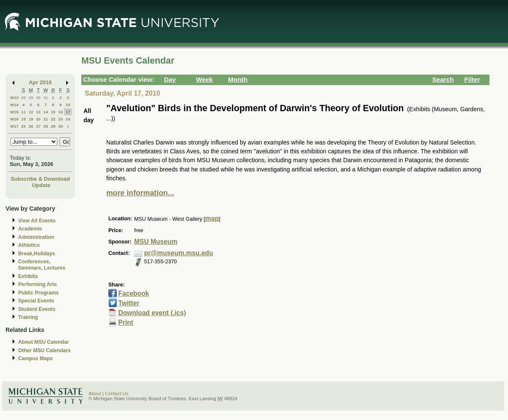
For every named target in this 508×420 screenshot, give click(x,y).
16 (60, 112)
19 (31, 119)
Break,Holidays (37, 254)
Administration (36, 237)
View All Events (37, 221)
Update (41, 185)
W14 (14, 105)
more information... (140, 193)
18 (23, 119)
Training (28, 317)
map (212, 218)
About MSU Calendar (43, 342)
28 (23, 98)
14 (46, 112)
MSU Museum (156, 242)
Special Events (36, 301)
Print (126, 322)
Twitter (129, 303)
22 (53, 119)
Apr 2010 (40, 82)
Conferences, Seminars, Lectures (42, 265)
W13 (14, 98)
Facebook (133, 293)
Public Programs (38, 293)
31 (46, 98)
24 (68, 119)
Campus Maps (35, 358)
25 (23, 126)
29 (31, 98)
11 (23, 112)
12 (31, 112)
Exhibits (28, 276)
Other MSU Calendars (44, 350)
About (95, 393)
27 (38, 126)
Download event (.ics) (152, 313)
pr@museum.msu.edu (179, 253)
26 (31, 126)
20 (38, 119)
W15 (14, 112)
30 (38, 98)
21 (46, 119)
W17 (14, 126)
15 (53, 112)
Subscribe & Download (40, 179)
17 (68, 112)
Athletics (29, 245)
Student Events (37, 309)
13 (38, 112)
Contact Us (117, 393)
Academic (30, 229)
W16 (14, 119)
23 (60, 119)
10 (68, 105)
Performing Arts (38, 284)
